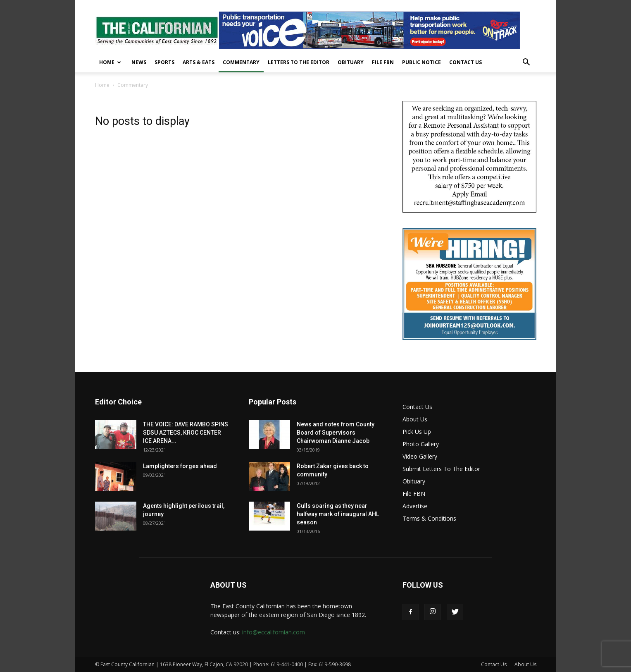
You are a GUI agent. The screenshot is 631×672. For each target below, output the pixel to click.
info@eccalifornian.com (274, 632)
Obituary (351, 62)
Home (110, 62)
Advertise (415, 506)
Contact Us (466, 62)
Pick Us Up (417, 432)
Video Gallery (420, 456)
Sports (164, 62)
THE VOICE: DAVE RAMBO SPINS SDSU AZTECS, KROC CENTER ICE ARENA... (186, 433)
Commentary (241, 62)
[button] (526, 63)
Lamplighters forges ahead (180, 466)
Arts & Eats (199, 62)
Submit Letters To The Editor (441, 469)
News (139, 62)
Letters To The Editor (299, 62)
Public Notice (421, 62)
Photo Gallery (421, 444)
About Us (415, 419)
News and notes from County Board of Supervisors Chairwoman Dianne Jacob (336, 433)
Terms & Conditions (429, 518)
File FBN (383, 62)
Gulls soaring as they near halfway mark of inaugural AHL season (338, 514)
